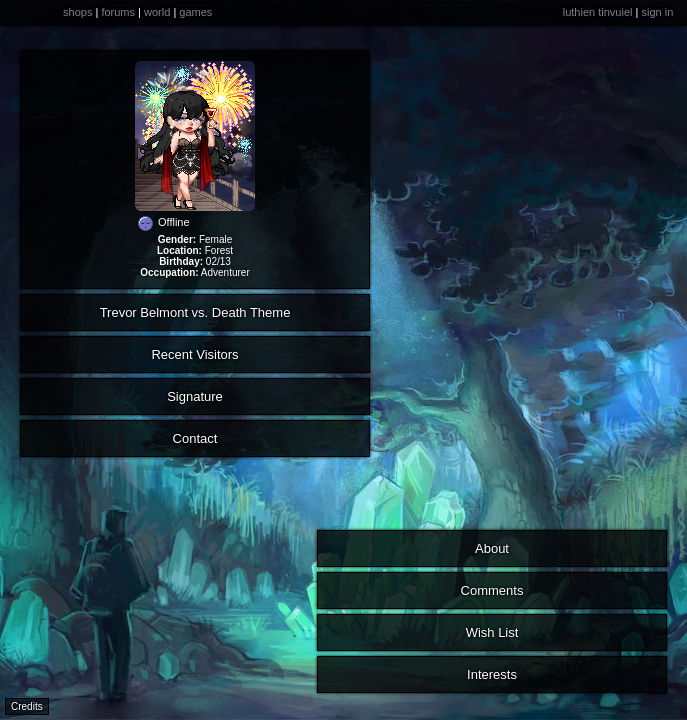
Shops (77, 12)
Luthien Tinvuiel (598, 12)
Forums (118, 12)
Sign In (657, 12)
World (157, 12)
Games (195, 12)
